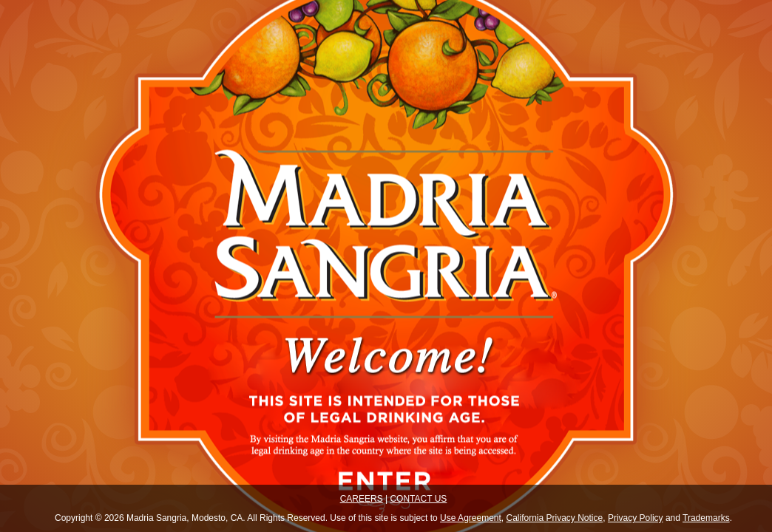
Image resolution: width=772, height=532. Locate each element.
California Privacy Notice (555, 518)
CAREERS (362, 499)
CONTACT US (418, 499)
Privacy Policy (636, 518)
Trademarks (706, 518)
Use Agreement (471, 518)
